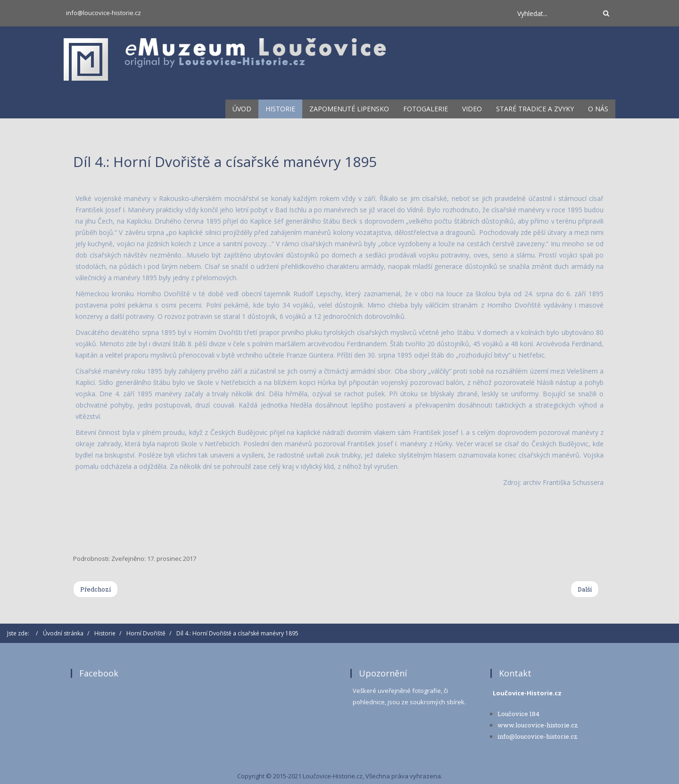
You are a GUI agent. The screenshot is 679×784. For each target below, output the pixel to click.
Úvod (242, 109)
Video (472, 109)
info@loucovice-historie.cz (104, 13)
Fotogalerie (426, 109)
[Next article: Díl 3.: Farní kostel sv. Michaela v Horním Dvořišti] (585, 589)
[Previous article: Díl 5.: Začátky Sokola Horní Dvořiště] (95, 589)
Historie (280, 109)
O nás (598, 109)
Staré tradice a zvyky (535, 109)
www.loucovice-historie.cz (538, 725)
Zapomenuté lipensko (349, 109)
